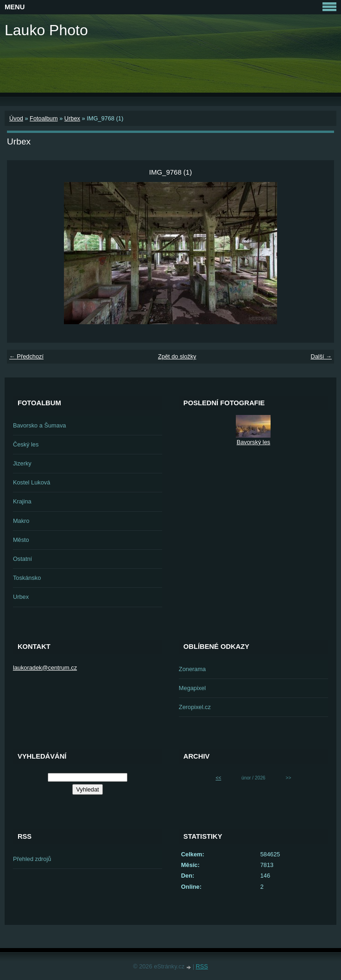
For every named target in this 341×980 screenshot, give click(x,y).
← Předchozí (26, 356)
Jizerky (22, 463)
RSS (202, 966)
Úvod (16, 118)
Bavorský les (254, 442)
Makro (21, 521)
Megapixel (192, 688)
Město (21, 540)
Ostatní (22, 559)
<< (218, 778)
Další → (321, 356)
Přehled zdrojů (32, 859)
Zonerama (192, 669)
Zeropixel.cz (195, 707)
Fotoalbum (44, 118)
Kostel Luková (32, 482)
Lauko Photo (46, 30)
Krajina (22, 501)
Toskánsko (27, 578)
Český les (26, 444)
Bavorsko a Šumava (40, 425)
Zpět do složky (177, 356)
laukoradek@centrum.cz (45, 668)
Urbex (72, 118)
